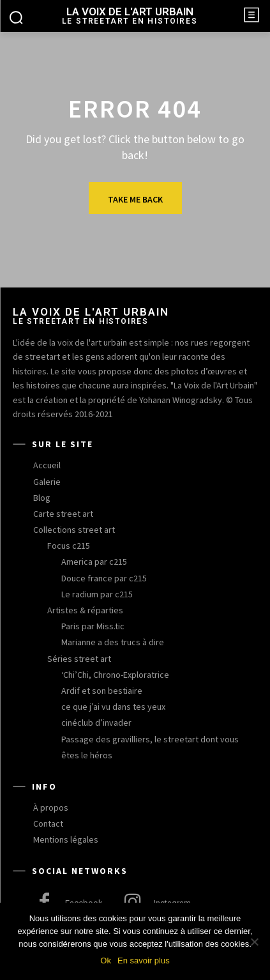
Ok (106, 961)
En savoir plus (144, 961)
